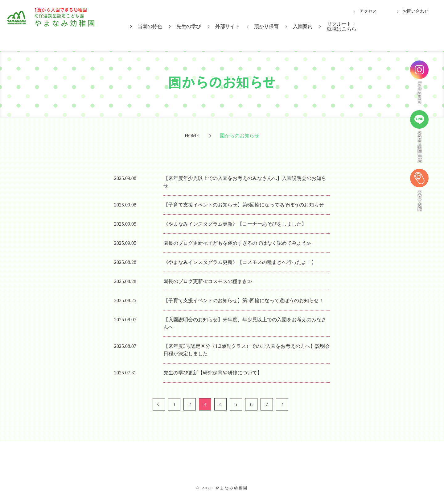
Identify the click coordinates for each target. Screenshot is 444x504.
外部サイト (228, 26)
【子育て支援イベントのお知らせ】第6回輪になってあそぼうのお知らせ (244, 205)
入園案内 (303, 26)
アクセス (368, 11)
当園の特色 (150, 26)
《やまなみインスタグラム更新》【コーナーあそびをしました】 (235, 224)
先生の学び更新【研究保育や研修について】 (213, 373)
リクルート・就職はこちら (342, 26)
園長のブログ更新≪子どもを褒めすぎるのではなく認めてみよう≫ (237, 243)
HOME (192, 136)
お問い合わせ (416, 11)
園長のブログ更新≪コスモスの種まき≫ (208, 281)
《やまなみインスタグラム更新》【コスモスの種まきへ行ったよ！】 (240, 262)
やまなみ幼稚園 (74, 25)
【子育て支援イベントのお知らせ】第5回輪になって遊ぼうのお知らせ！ (244, 300)
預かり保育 (266, 26)
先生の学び (189, 26)
